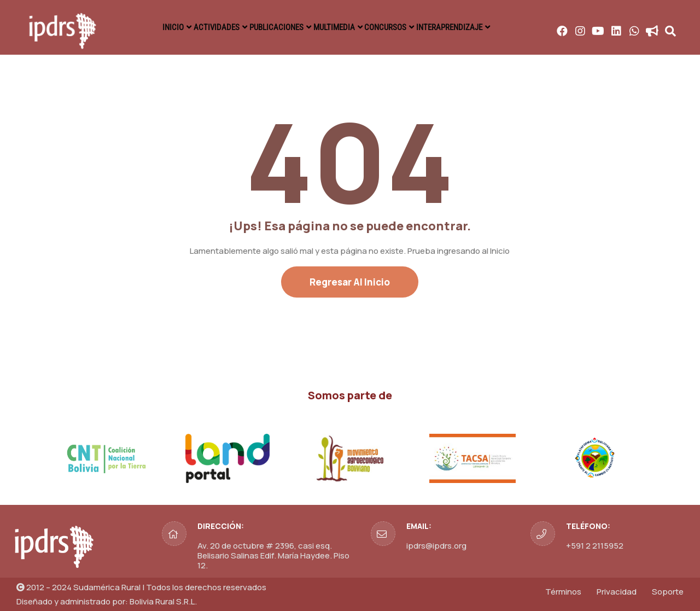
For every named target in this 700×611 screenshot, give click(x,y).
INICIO (155, 27)
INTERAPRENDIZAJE (469, 27)
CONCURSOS (399, 27)
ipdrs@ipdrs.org (436, 546)
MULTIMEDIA (339, 27)
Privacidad (617, 592)
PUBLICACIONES (273, 27)
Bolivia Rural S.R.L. (163, 601)
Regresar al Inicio (350, 282)
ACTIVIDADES (206, 27)
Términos (563, 592)
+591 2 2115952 (595, 546)
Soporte (668, 592)
